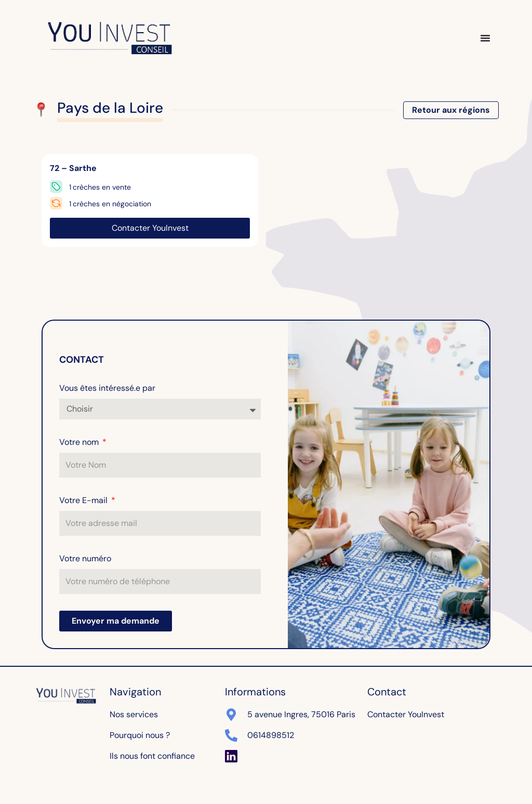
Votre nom (80, 442)
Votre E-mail (84, 500)
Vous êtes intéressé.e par (107, 388)
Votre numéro (85, 558)
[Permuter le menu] (485, 38)
